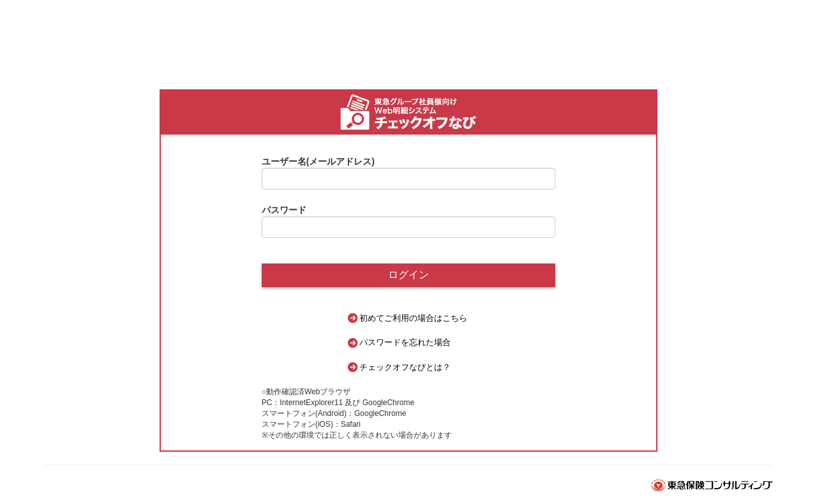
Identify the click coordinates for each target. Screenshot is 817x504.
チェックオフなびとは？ (405, 367)
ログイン (408, 275)
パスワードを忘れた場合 (405, 342)
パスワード (284, 210)
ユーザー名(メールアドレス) (318, 161)
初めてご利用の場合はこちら (413, 318)
